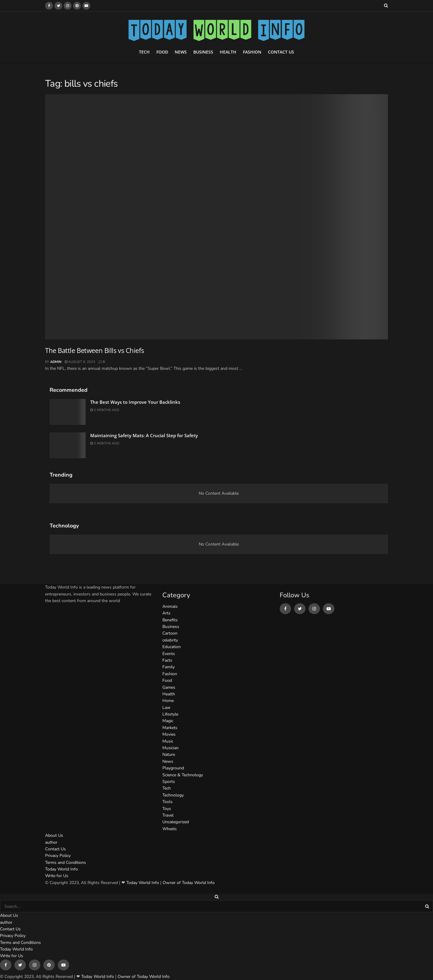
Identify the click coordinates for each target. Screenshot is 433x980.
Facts (167, 660)
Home (168, 701)
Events (169, 654)
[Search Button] (428, 906)
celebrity (170, 640)
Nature (169, 754)
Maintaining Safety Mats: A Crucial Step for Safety (144, 435)
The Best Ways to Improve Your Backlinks (135, 402)
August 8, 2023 (80, 362)
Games (169, 687)
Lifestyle (170, 714)
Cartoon (170, 633)
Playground (173, 768)
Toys (167, 809)
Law (166, 708)
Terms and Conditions (66, 863)
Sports (169, 782)
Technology (173, 795)
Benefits (170, 620)
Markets (170, 728)
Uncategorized (176, 822)
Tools (167, 802)
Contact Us (281, 52)
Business (203, 52)
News (181, 52)
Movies (169, 734)
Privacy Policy (58, 856)
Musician (170, 748)
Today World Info (61, 869)
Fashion (252, 52)
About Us (54, 835)
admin (56, 362)
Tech (144, 52)
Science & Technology (183, 775)
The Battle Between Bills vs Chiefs (94, 350)
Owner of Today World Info (189, 883)
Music (168, 741)
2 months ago (105, 410)
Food (162, 52)
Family (169, 667)
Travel (168, 815)
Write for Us (57, 876)
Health (228, 52)
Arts (166, 613)
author (51, 842)
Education (172, 647)
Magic (168, 721)
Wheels (170, 829)
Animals (170, 606)
